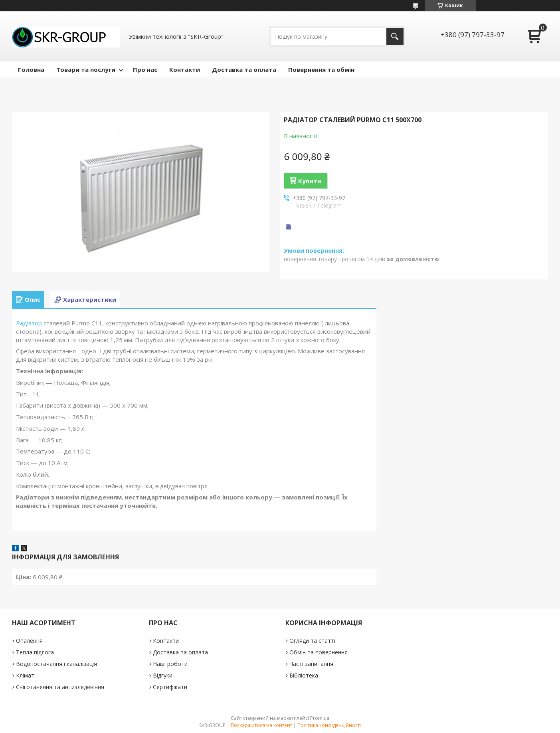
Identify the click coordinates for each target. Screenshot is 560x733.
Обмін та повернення (319, 652)
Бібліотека (304, 675)
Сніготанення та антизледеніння (60, 687)
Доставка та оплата (244, 69)
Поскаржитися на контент (261, 725)
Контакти (185, 69)
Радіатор (29, 323)
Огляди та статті (312, 641)
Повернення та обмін (321, 69)
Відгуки (163, 675)
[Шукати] (395, 37)
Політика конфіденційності (329, 725)
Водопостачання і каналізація (56, 664)
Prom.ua (320, 718)
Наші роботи (170, 664)
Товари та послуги (86, 69)
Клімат (25, 675)
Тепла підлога (35, 652)
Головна (31, 69)
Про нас (145, 69)
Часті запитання (311, 664)
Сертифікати (170, 687)
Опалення (29, 641)
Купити (310, 181)
